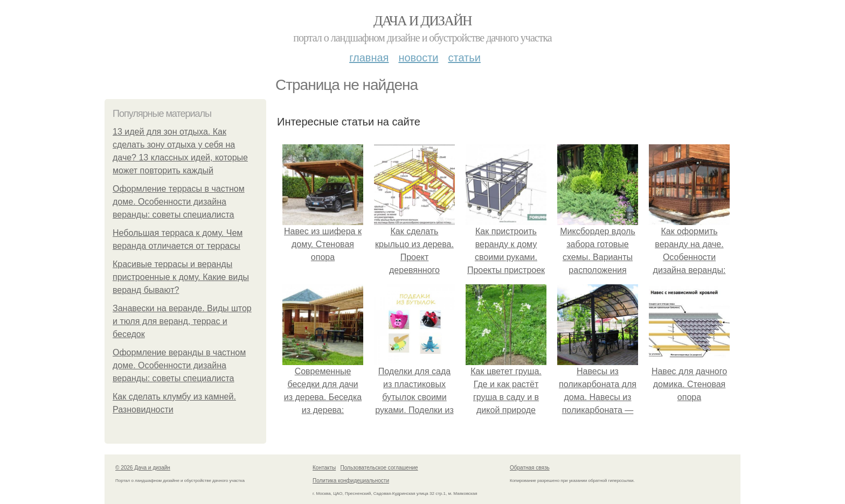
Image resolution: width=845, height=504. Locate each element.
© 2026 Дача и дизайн (143, 468)
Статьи (464, 58)
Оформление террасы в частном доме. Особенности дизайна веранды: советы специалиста (179, 202)
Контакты (324, 468)
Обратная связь (530, 468)
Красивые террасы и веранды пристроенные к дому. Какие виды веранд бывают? (181, 277)
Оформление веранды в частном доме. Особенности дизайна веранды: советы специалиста (179, 365)
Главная (369, 58)
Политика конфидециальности (351, 481)
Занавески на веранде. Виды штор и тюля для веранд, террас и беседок (182, 321)
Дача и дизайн (422, 21)
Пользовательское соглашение (379, 468)
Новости (418, 58)
